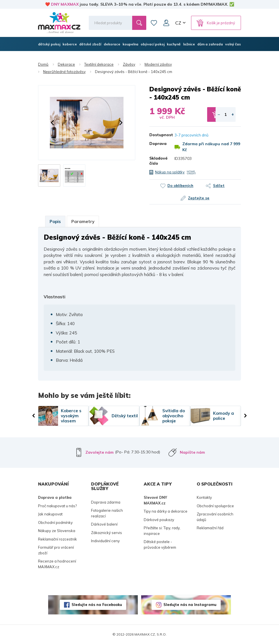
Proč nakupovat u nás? (57, 506)
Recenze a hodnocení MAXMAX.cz (57, 564)
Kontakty (204, 497)
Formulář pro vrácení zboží (56, 550)
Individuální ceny (105, 541)
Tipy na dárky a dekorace (166, 511)
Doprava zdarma (106, 502)
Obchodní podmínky (55, 522)
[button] (52, 123)
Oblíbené (154, 23)
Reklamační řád (210, 528)
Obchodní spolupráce (215, 506)
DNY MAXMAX (65, 4)
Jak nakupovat (50, 514)
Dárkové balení (104, 524)
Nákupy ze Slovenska (57, 531)
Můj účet (166, 23)
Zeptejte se (199, 198)
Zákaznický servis (107, 533)
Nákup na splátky (170, 172)
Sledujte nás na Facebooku (97, 605)
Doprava (158, 144)
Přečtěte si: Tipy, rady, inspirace (162, 531)
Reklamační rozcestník (57, 539)
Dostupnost (158, 135)
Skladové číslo (158, 161)
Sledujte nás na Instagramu (190, 605)
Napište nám (192, 452)
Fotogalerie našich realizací (107, 513)
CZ (178, 23)
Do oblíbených (180, 186)
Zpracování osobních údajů (215, 517)
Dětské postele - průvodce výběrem (160, 544)
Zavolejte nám (99, 452)
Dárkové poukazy (159, 520)
